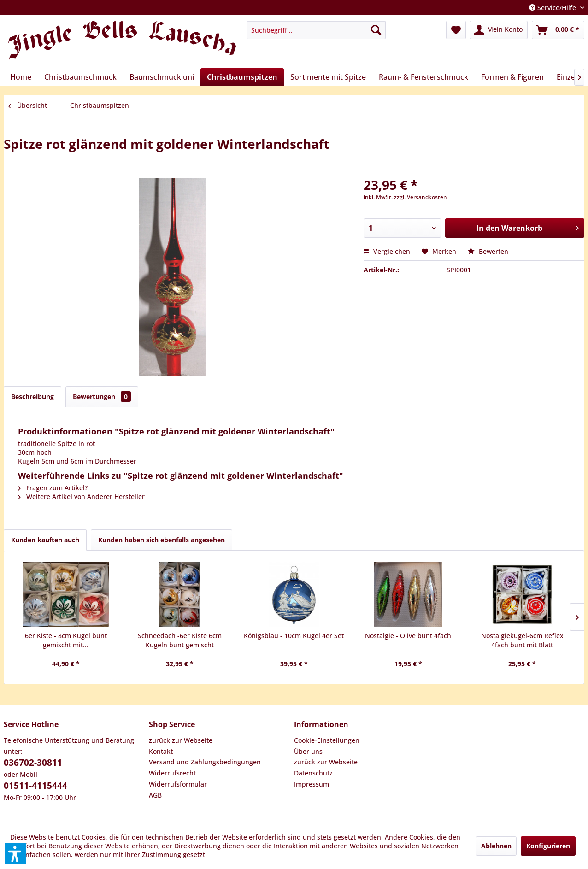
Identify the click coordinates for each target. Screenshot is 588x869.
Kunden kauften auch (45, 540)
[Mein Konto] (499, 30)
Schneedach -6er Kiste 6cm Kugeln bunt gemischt (180, 640)
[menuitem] (316, 30)
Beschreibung (32, 396)
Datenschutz (313, 773)
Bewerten (488, 251)
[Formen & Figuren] (512, 77)
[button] (15, 854)
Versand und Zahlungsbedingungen (205, 762)
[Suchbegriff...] (316, 30)
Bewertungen (102, 396)
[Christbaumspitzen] (242, 77)
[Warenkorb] (558, 30)
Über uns (308, 751)
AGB (155, 795)
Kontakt (161, 751)
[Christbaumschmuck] (80, 77)
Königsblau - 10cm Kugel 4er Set (294, 636)
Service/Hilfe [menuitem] (553, 8)
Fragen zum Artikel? (53, 488)
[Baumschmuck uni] (162, 77)
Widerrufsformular (178, 784)
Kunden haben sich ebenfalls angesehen (162, 540)
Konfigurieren (548, 846)
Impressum (312, 784)
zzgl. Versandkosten (420, 197)
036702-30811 (33, 763)
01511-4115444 (35, 786)
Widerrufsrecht (172, 773)
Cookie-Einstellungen (327, 740)
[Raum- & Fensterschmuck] (423, 77)
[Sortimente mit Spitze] (328, 77)
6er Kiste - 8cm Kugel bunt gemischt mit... (66, 640)
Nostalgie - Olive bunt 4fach (408, 636)
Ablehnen (496, 846)
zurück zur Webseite (181, 740)
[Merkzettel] (456, 30)
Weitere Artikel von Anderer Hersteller (81, 496)
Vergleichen (387, 251)
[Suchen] (376, 30)
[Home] (21, 77)
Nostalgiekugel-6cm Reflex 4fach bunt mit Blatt (522, 640)
